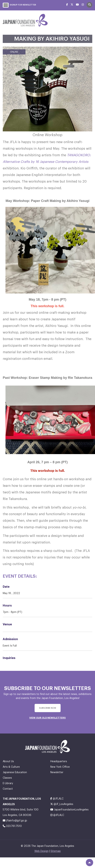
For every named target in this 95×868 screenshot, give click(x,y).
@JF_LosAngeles (62, 804)
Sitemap (56, 851)
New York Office (60, 767)
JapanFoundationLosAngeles (69, 810)
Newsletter (57, 772)
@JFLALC (57, 799)
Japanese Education (15, 772)
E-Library (8, 783)
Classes (7, 778)
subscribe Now (47, 708)
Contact (8, 789)
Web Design (41, 851)
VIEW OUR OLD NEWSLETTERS (47, 718)
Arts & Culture (11, 767)
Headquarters (59, 761)
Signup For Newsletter (23, 5)
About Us (8, 761)
